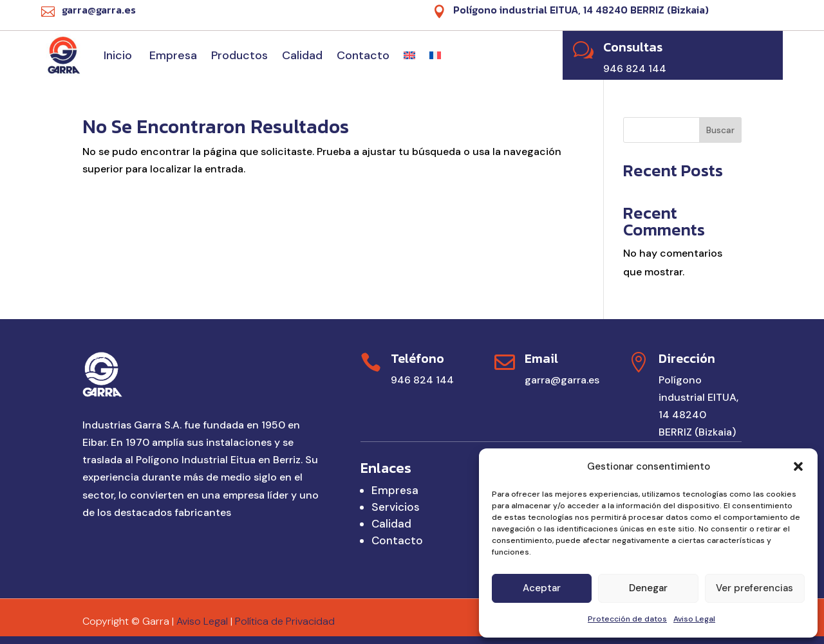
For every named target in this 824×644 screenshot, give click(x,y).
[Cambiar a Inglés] (409, 55)
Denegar (648, 588)
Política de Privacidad (285, 621)
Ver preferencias (754, 588)
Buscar (720, 130)
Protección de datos (627, 619)
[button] (798, 466)
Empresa (173, 55)
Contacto (363, 55)
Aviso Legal (694, 619)
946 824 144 (422, 380)
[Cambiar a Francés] (435, 55)
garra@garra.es (562, 380)
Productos (239, 55)
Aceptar (542, 588)
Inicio (119, 55)
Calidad (302, 55)
